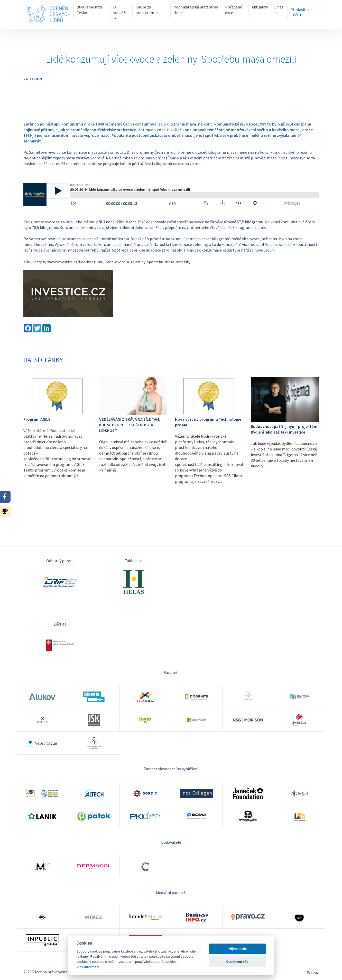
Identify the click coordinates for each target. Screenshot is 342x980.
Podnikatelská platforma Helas (196, 10)
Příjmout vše (237, 949)
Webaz (313, 972)
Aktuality (260, 7)
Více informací (88, 967)
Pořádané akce (234, 10)
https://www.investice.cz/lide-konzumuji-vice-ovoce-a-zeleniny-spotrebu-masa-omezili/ (112, 262)
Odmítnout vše (237, 962)
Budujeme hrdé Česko (90, 10)
